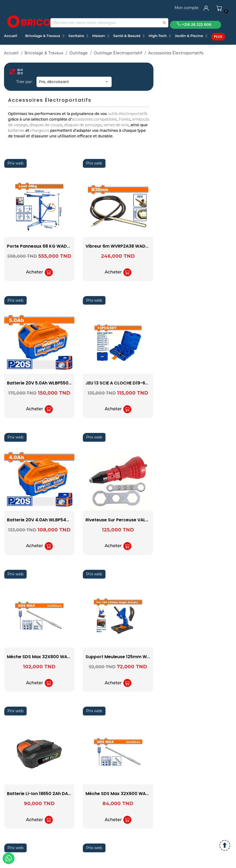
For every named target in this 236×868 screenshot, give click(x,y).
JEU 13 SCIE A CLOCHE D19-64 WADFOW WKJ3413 (138, 383)
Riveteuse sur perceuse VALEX (118, 520)
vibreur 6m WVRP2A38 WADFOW (121, 246)
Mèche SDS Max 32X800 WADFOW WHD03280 (56, 657)
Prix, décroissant (74, 82)
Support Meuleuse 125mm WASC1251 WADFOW (136, 657)
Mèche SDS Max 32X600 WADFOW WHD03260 (135, 794)
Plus (218, 37)
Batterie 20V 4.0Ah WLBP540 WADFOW (49, 520)
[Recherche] (109, 23)
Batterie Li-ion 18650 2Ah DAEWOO (44, 794)
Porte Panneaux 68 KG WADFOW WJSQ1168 (53, 246)
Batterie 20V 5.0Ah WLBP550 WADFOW (48, 383)
